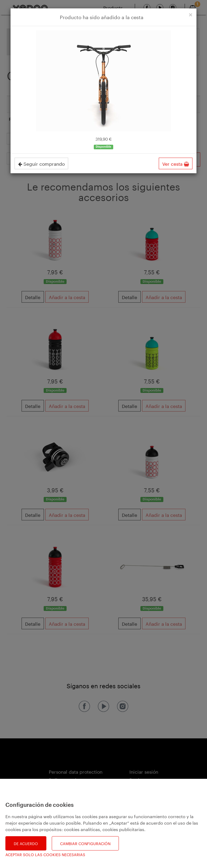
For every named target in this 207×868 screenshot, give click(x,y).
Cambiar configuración (85, 843)
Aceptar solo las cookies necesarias (45, 854)
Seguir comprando (41, 163)
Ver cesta (176, 163)
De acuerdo (26, 843)
